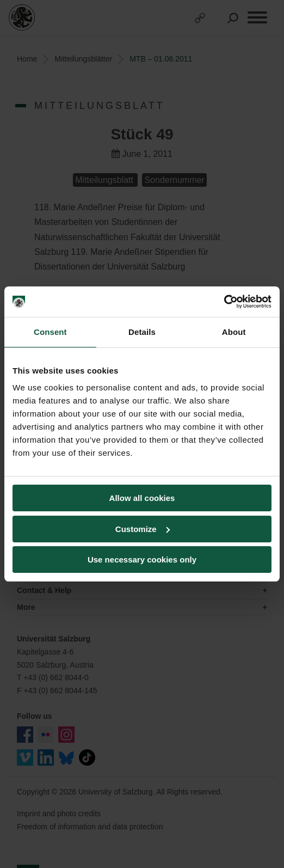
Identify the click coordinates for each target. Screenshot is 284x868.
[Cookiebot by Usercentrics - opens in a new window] (224, 302)
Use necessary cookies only (142, 560)
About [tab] (234, 332)
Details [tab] (142, 332)
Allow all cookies (142, 498)
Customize (143, 529)
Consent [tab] (50, 332)
